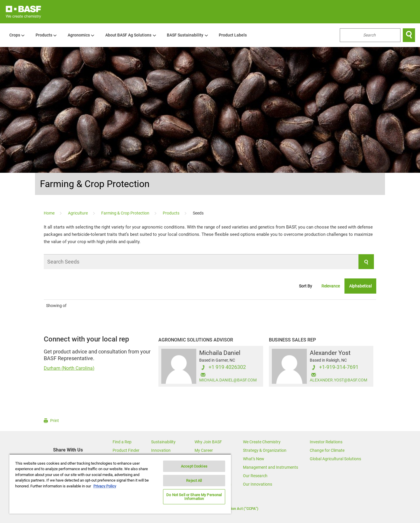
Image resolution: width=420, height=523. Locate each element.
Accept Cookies (194, 466)
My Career (204, 450)
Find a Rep (122, 442)
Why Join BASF (208, 442)
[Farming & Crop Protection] (126, 213)
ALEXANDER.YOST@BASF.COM (338, 380)
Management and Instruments (271, 467)
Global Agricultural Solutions (335, 459)
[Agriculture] (78, 213)
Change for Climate (327, 450)
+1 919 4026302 (227, 367)
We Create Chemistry (262, 442)
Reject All (194, 481)
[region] (120, 484)
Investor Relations (326, 442)
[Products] (171, 213)
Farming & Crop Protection (95, 184)
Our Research (255, 476)
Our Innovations (258, 484)
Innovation (161, 450)
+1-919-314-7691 (339, 367)
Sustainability (163, 442)
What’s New (254, 459)
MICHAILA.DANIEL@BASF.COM (228, 380)
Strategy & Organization (265, 450)
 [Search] (409, 35)
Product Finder (126, 450)
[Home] (50, 213)
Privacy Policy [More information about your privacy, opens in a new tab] (105, 486)
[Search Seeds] (209, 262)
